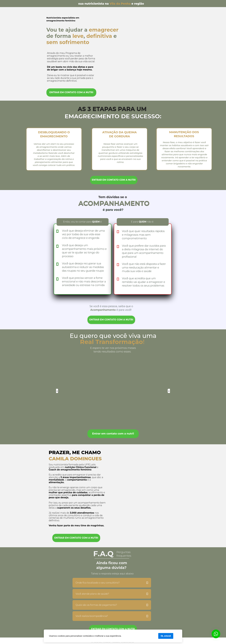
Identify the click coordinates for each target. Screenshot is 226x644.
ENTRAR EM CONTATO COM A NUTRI (71, 92)
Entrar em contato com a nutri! (113, 433)
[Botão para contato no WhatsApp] (216, 634)
